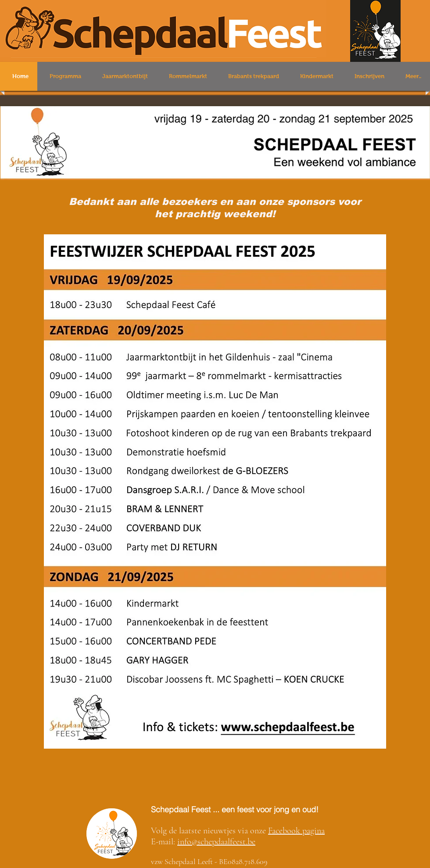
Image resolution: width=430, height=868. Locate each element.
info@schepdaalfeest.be (216, 842)
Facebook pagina (296, 831)
